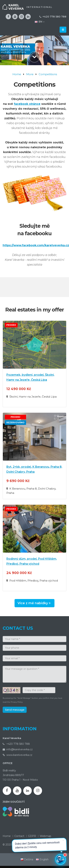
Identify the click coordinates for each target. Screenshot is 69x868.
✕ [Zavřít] (64, 841)
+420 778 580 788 (54, 17)
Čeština (27, 859)
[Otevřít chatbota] (60, 859)
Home (17, 74)
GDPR (32, 836)
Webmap (45, 836)
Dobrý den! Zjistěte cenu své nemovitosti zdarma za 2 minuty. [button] (40, 844)
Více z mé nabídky (34, 603)
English (42, 859)
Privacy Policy (17, 702)
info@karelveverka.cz (20, 749)
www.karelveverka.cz (19, 755)
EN (40, 22)
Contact (19, 836)
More (30, 74)
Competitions (48, 74)
